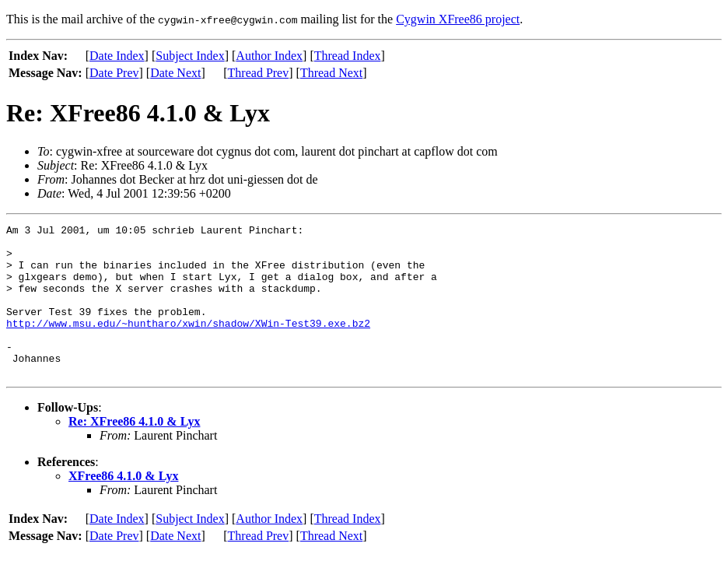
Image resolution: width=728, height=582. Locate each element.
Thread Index (348, 56)
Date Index (117, 56)
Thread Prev (259, 73)
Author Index (269, 56)
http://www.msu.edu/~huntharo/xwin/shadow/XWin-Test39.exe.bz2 (188, 344)
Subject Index (190, 56)
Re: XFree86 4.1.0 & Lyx (134, 452)
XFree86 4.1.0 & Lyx (123, 506)
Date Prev (114, 73)
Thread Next (331, 73)
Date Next (175, 73)
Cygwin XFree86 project (458, 19)
